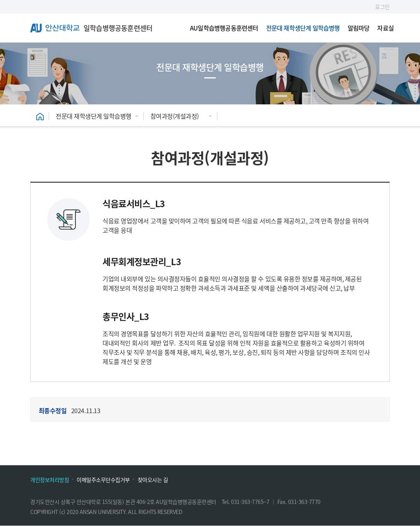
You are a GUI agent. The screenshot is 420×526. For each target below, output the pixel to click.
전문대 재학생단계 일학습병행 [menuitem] (303, 28)
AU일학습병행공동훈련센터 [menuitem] (224, 28)
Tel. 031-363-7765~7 (246, 502)
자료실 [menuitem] (385, 28)
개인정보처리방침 (50, 480)
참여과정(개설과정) (175, 116)
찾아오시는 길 (153, 480)
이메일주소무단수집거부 (103, 480)
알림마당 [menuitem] (359, 28)
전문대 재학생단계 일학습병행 (94, 116)
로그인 (382, 7)
